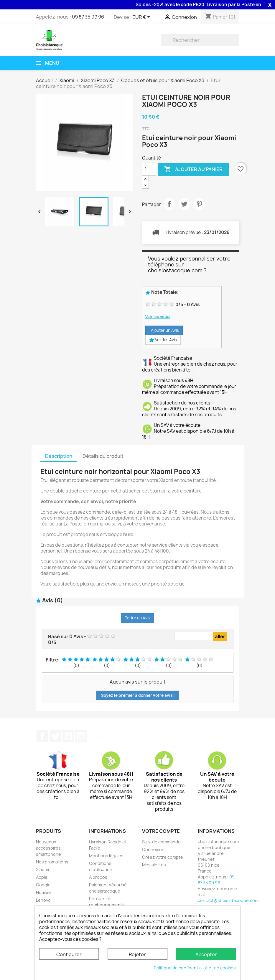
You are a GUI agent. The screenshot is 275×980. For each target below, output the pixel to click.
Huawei (43, 892)
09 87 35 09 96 (88, 17)
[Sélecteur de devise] (142, 17)
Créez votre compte (163, 857)
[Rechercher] (200, 40)
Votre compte (161, 831)
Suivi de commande (161, 842)
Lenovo (43, 900)
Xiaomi (42, 869)
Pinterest (199, 204)
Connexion (153, 849)
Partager (169, 204)
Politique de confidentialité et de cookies (195, 968)
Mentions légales (106, 856)
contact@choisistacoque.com (228, 900)
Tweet (184, 204)
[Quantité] (149, 169)
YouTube (68, 736)
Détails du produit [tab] (103, 456)
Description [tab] (59, 456)
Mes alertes (154, 865)
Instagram (81, 736)
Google (43, 885)
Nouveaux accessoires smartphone (48, 848)
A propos (98, 877)
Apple (42, 877)
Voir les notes (158, 317)
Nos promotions (52, 862)
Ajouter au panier (193, 169)
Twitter (55, 736)
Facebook (42, 736)
